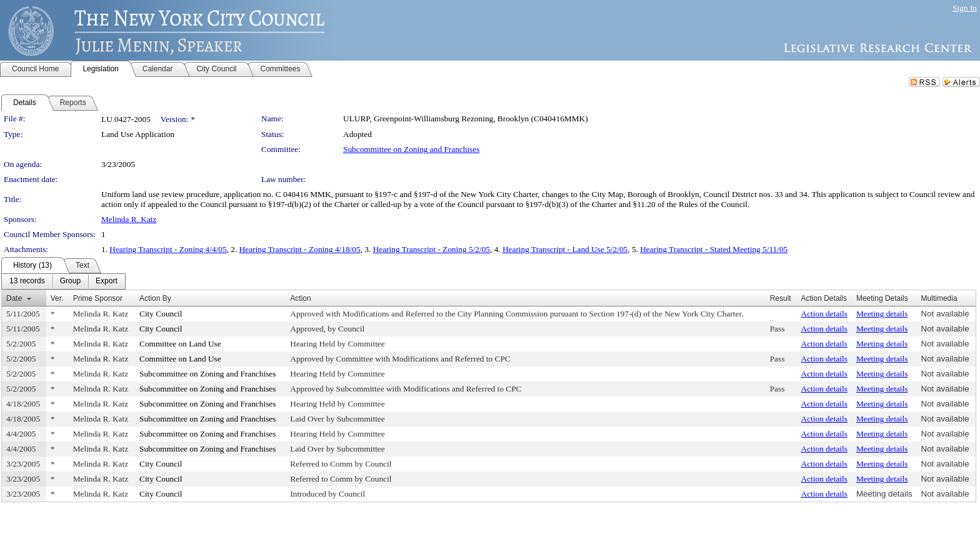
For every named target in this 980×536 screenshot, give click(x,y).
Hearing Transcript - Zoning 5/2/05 (432, 249)
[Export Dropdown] (107, 281)
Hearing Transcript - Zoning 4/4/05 (168, 249)
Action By (155, 298)
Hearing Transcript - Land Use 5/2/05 (565, 249)
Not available (945, 314)
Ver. (57, 298)
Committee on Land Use (180, 344)
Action (300, 298)
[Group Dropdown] (70, 281)
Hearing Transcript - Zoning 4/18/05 (300, 249)
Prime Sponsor (98, 298)
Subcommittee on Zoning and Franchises (411, 149)
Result (781, 298)
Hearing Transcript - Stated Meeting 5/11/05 (714, 249)
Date (14, 298)
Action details (824, 314)
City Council (161, 314)
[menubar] (63, 281)
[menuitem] (27, 281)
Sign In (965, 8)
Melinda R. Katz (129, 219)
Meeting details (882, 314)
